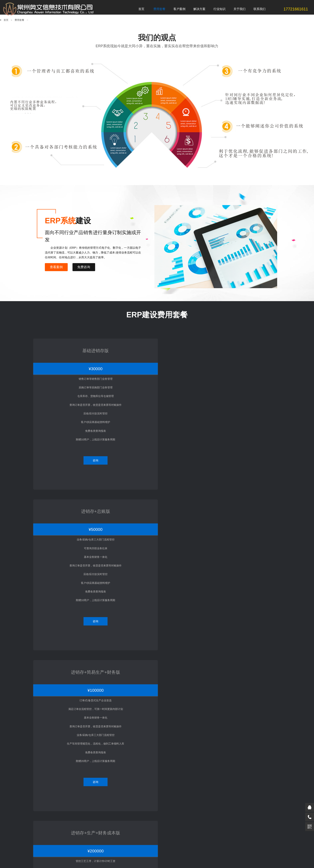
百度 (57, 842)
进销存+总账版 (125, 346)
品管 (124, 785)
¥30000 (60, 358)
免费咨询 (86, 267)
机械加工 (84, 768)
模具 (124, 796)
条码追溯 (127, 824)
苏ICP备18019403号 (103, 854)
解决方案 (129, 757)
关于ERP (169, 762)
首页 (6, 20)
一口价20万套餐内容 (49, 779)
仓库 (124, 773)
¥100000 (189, 358)
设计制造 (127, 813)
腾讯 (67, 842)
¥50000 (125, 358)
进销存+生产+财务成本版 (254, 346)
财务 (124, 801)
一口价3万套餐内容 (48, 762)
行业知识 (171, 757)
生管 (124, 790)
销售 (124, 768)
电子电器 (84, 779)
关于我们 (213, 757)
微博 (98, 842)
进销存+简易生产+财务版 (189, 346)
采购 (124, 762)
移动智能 (127, 829)
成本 (124, 807)
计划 (124, 779)
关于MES (169, 768)
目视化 (125, 818)
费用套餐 (19, 20)
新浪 (78, 842)
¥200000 (254, 358)
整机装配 (84, 773)
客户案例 (86, 757)
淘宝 (88, 842)
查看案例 (57, 267)
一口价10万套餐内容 (49, 773)
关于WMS (169, 773)
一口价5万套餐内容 (48, 768)
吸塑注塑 (84, 762)
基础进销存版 (60, 346)
